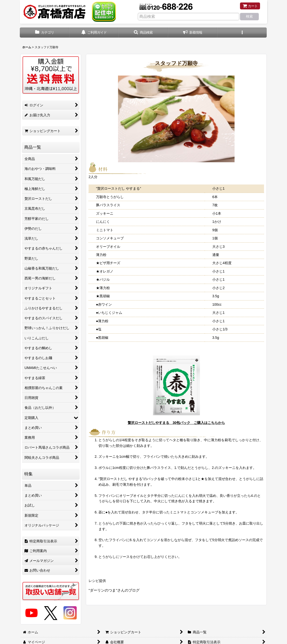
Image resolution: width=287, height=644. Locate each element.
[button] (143, 33)
